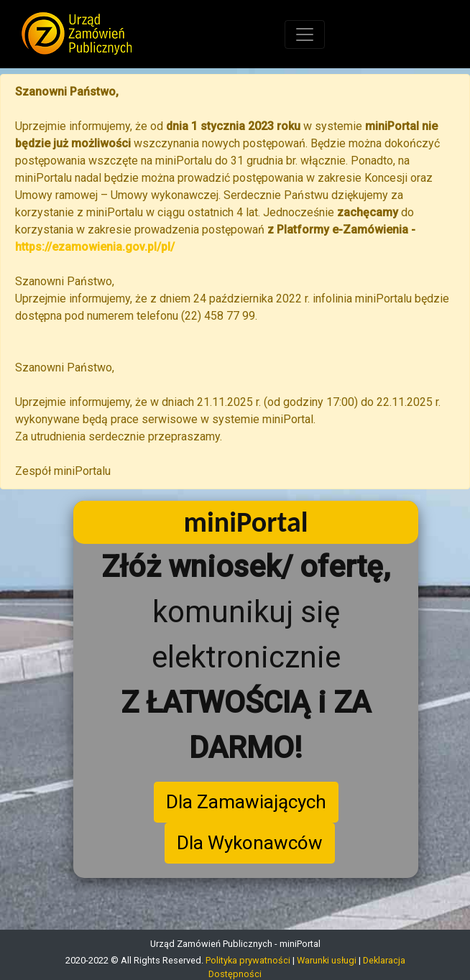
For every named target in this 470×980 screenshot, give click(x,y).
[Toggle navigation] (305, 34)
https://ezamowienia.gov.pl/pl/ (95, 247)
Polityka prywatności (248, 960)
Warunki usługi (327, 960)
